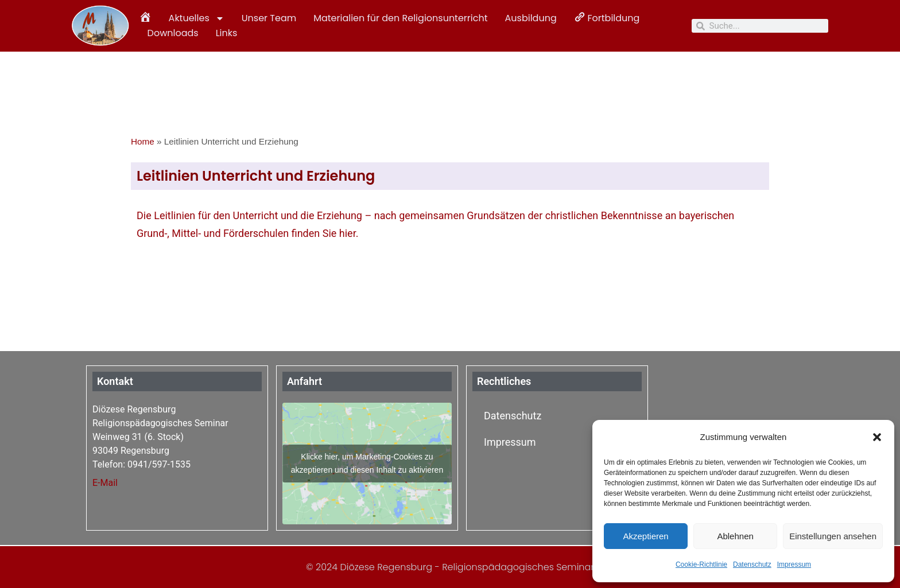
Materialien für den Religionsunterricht (400, 18)
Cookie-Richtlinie (701, 564)
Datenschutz (752, 564)
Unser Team (269, 18)
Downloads (173, 33)
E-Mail (105, 483)
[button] (877, 437)
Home (143, 141)
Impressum (794, 564)
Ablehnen (735, 536)
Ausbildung (531, 18)
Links (227, 33)
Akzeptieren (645, 536)
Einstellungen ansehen (833, 536)
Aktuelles (197, 18)
